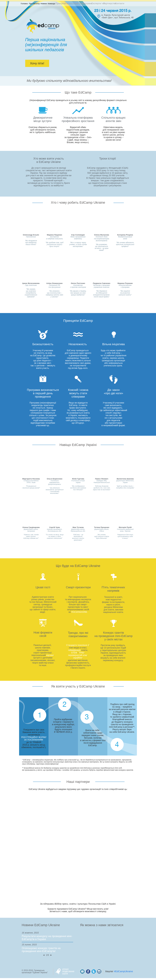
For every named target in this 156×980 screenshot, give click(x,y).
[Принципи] (61, 4)
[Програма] (87, 4)
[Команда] (51, 4)
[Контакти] (120, 4)
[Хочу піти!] (37, 63)
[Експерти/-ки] (98, 4)
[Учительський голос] (75, 4)
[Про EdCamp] (34, 4)
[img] (125, 527)
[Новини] (44, 4)
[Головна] (24, 4)
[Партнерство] (110, 4)
